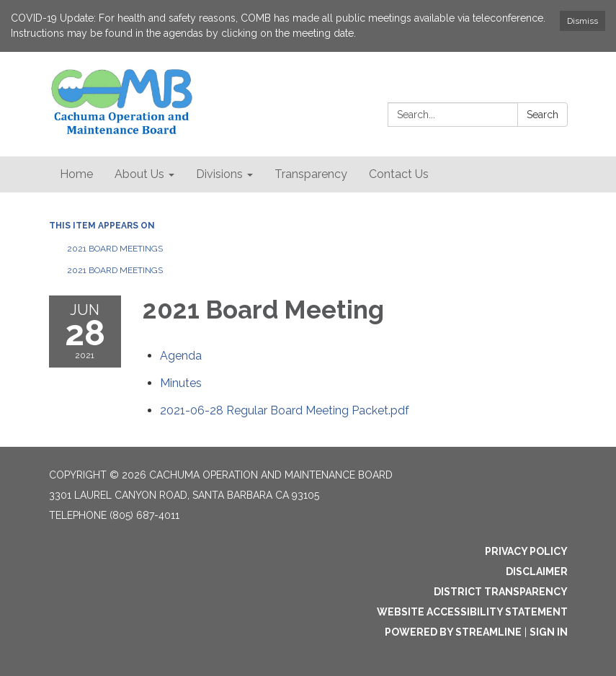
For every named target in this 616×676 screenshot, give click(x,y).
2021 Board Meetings (115, 249)
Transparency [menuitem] (311, 174)
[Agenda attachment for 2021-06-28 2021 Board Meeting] (181, 356)
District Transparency (501, 592)
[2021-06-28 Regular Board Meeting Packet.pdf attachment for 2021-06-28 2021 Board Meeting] (285, 410)
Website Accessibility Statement (472, 612)
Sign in (549, 632)
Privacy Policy (526, 551)
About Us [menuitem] (139, 174)
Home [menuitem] (76, 174)
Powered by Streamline (453, 632)
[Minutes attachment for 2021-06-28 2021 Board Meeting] (181, 383)
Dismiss (582, 21)
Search (543, 115)
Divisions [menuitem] (219, 174)
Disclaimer (537, 572)
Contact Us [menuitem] (399, 174)
